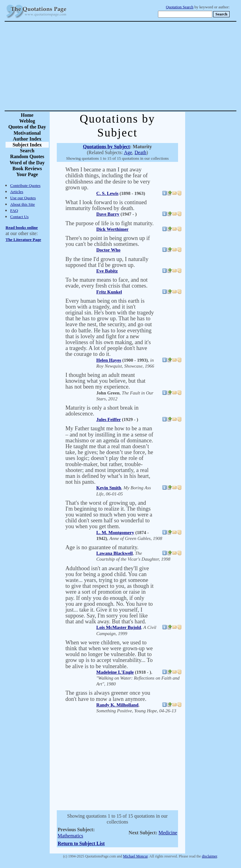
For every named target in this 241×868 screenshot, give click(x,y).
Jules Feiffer (108, 419)
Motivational (27, 133)
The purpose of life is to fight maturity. (110, 223)
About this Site (23, 204)
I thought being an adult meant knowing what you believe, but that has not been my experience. (105, 381)
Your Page (27, 174)
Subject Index (27, 145)
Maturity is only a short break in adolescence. (102, 411)
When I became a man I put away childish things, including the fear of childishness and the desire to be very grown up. (108, 179)
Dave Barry (108, 214)
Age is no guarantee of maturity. (102, 547)
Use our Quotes (23, 198)
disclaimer (209, 856)
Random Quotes (27, 156)
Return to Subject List (81, 843)
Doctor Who (108, 250)
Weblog (27, 121)
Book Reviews (27, 169)
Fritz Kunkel (109, 292)
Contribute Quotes (25, 185)
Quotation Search (180, 7)
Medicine (168, 833)
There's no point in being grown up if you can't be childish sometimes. (108, 241)
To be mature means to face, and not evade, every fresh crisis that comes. (106, 283)
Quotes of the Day (27, 127)
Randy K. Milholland (117, 705)
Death (140, 152)
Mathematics (71, 836)
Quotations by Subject (106, 147)
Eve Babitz (107, 271)
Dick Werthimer (112, 229)
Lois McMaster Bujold (119, 627)
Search (27, 151)
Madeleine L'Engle (115, 672)
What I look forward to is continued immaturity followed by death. (106, 205)
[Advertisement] (142, 66)
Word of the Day (27, 163)
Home (27, 115)
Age (128, 152)
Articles (17, 192)
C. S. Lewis (107, 193)
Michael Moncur (135, 856)
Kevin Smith (109, 488)
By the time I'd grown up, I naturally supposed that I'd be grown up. (107, 262)
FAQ (14, 211)
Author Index (27, 139)
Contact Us (19, 217)
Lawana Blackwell (114, 553)
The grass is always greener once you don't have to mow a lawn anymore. (108, 696)
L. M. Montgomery (115, 533)
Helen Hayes (109, 360)
